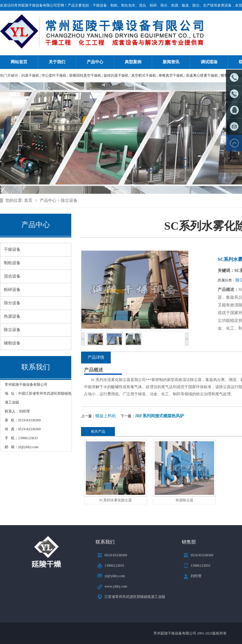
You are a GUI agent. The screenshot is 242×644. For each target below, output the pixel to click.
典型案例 (133, 62)
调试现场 (209, 62)
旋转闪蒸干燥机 (116, 75)
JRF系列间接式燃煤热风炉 (159, 416)
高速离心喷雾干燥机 (202, 75)
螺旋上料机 (106, 416)
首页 (29, 200)
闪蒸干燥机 (30, 75)
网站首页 (19, 62)
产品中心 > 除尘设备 (59, 200)
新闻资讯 (171, 62)
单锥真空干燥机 (171, 75)
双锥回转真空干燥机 (85, 75)
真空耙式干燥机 (144, 75)
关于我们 (57, 62)
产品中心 (95, 62)
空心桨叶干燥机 (54, 75)
